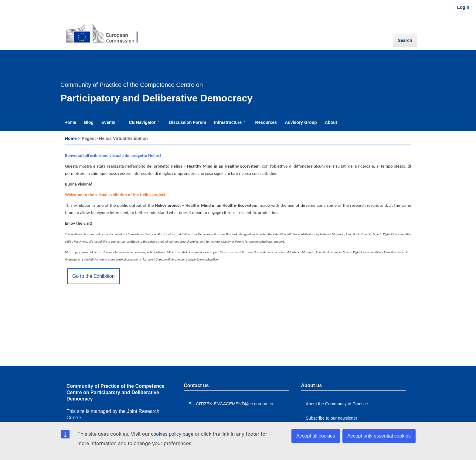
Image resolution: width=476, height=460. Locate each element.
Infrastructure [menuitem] (229, 125)
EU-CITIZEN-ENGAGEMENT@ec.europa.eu (231, 404)
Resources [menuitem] (266, 122)
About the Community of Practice (337, 404)
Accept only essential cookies (379, 436)
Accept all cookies (316, 436)
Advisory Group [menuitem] (301, 122)
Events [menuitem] (110, 125)
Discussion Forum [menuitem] (188, 122)
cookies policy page (172, 434)
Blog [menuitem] (89, 122)
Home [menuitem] (70, 122)
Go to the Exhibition (93, 276)
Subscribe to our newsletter (331, 418)
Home (71, 138)
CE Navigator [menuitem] (143, 125)
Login (463, 7)
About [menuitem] (331, 122)
